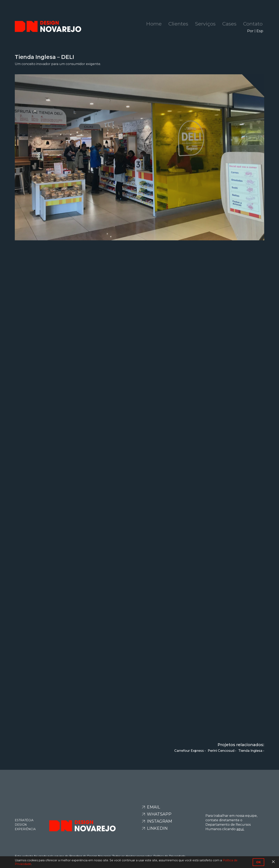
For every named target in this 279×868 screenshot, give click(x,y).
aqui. (240, 829)
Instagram (159, 821)
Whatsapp (159, 814)
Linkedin (157, 828)
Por (250, 31)
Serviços (205, 24)
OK (258, 862)
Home (154, 24)
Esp (260, 31)
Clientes (178, 24)
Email (153, 807)
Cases (229, 24)
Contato (253, 24)
